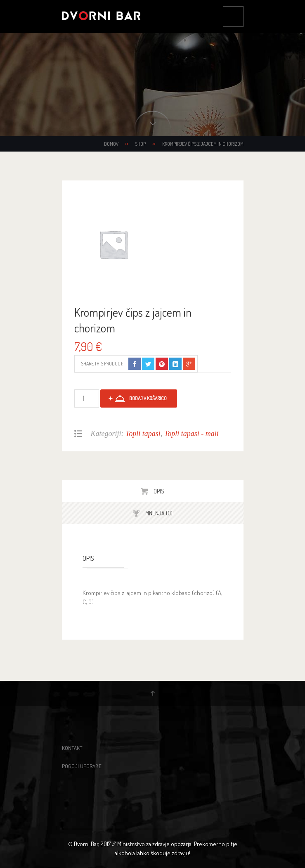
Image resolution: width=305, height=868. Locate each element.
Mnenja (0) (158, 513)
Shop (140, 144)
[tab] (153, 491)
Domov (111, 144)
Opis (158, 491)
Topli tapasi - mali (192, 434)
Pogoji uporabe (82, 766)
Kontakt (72, 748)
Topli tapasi (143, 434)
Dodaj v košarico (148, 398)
